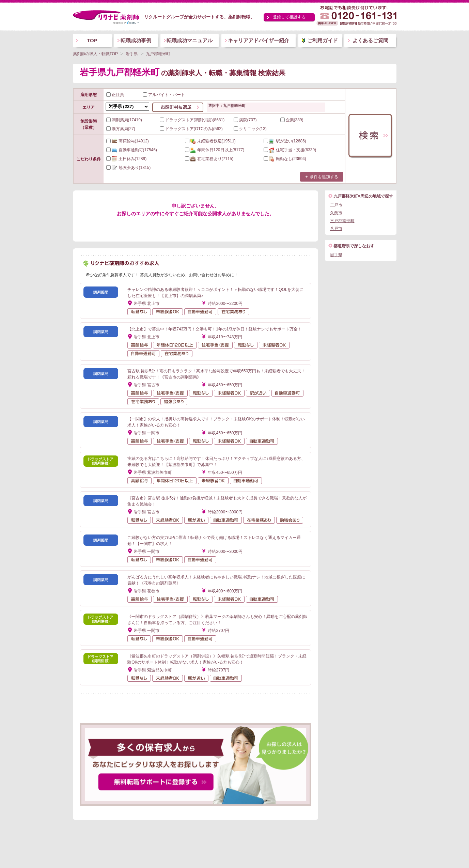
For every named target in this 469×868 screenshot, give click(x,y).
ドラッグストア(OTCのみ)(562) (191, 129)
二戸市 (336, 205)
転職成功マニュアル (190, 40)
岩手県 (336, 255)
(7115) (209, 159)
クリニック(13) (250, 129)
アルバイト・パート (164, 95)
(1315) (129, 168)
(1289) (127, 159)
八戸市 (336, 229)
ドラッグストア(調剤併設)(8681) (192, 120)
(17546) (132, 150)
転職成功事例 (136, 40)
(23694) (285, 159)
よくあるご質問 (370, 40)
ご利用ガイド (323, 40)
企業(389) (292, 120)
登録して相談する (289, 17)
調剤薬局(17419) (124, 120)
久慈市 (336, 213)
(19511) (210, 141)
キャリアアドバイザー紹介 (259, 40)
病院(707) (245, 120)
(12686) (285, 141)
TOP (92, 40)
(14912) (128, 141)
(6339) (290, 150)
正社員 (115, 95)
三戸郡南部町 (342, 221)
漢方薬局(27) (121, 129)
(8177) (215, 150)
